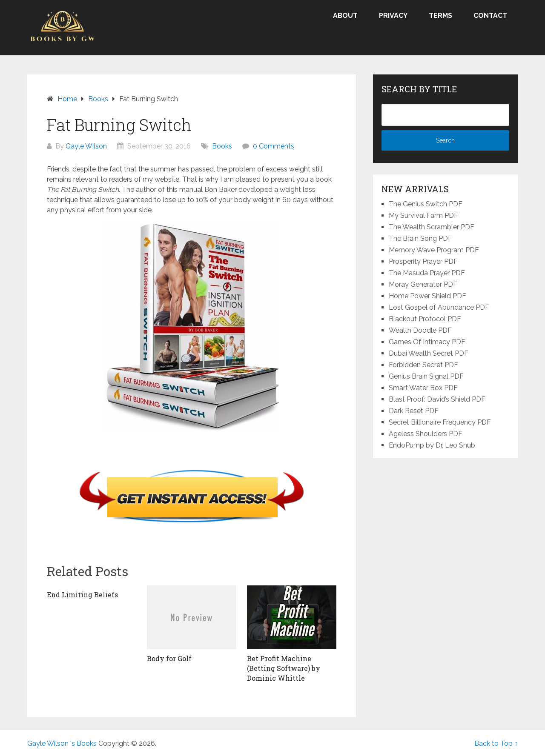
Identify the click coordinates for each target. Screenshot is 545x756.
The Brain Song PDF (420, 238)
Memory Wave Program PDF (434, 250)
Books (222, 146)
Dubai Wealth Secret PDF (429, 353)
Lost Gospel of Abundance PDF (439, 307)
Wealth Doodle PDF (420, 330)
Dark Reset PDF (414, 411)
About (345, 16)
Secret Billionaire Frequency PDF (440, 422)
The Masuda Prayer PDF (427, 273)
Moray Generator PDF (423, 284)
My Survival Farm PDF (423, 215)
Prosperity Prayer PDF (423, 261)
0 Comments (274, 146)
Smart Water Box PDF (423, 388)
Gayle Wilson (86, 146)
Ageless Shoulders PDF (426, 434)
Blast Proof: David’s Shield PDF (437, 399)
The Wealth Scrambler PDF (432, 227)
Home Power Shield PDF (427, 296)
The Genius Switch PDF (426, 204)
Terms (440, 16)
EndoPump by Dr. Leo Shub (432, 445)
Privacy (393, 16)
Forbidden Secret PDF (423, 365)
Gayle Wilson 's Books (62, 743)
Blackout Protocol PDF (425, 319)
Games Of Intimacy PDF (427, 342)
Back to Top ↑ (496, 743)
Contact (490, 16)
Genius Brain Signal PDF (426, 376)
